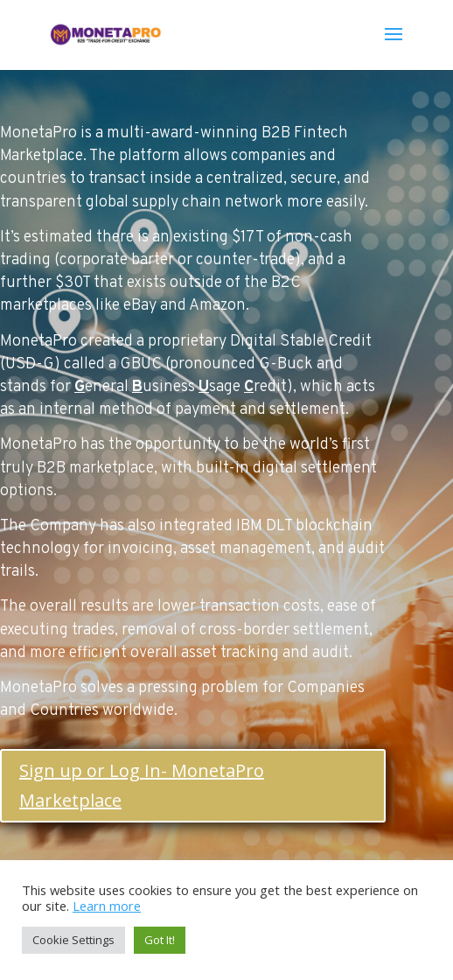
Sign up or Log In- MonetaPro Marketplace (142, 785)
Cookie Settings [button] (73, 940)
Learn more (107, 906)
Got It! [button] (160, 940)
